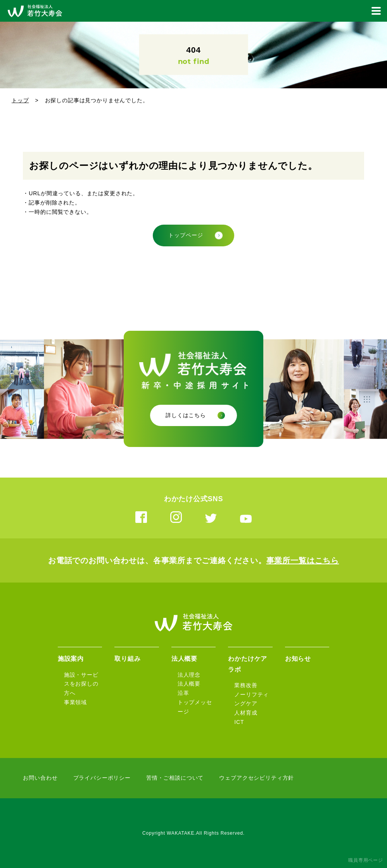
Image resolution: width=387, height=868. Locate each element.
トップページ (186, 235)
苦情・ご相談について (175, 778)
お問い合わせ (40, 778)
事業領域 (75, 702)
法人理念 (189, 675)
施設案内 (71, 659)
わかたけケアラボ (248, 664)
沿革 (183, 693)
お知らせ (298, 659)
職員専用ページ (366, 860)
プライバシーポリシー (102, 778)
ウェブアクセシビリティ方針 (257, 778)
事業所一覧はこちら (303, 560)
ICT (239, 722)
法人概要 (184, 659)
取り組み (127, 659)
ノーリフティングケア (251, 699)
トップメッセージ (195, 707)
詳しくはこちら (186, 415)
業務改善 (246, 685)
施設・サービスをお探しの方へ (81, 684)
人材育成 (246, 713)
